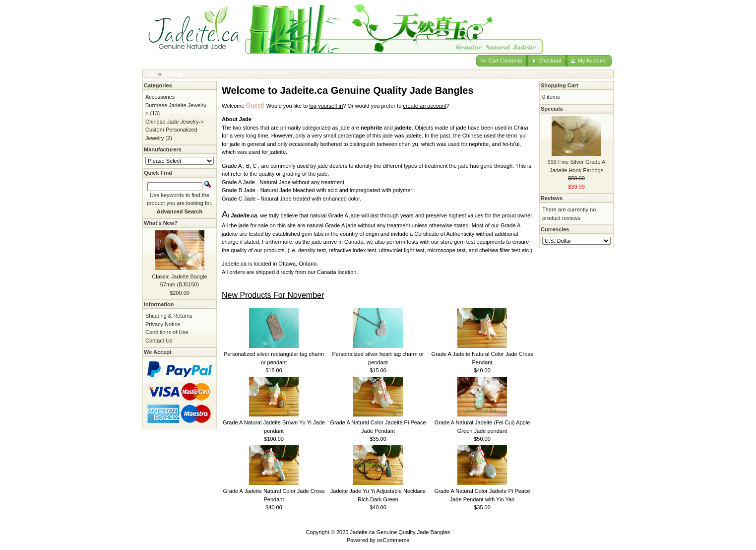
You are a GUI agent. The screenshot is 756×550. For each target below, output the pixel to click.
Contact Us (159, 341)
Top (152, 74)
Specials (552, 109)
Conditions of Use (167, 332)
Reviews (552, 198)
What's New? (161, 223)
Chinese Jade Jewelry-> (175, 122)
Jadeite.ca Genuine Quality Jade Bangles (400, 532)
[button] (502, 61)
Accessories (160, 97)
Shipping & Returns (169, 316)
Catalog (173, 74)
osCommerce (393, 540)
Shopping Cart (560, 85)
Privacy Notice (163, 324)
